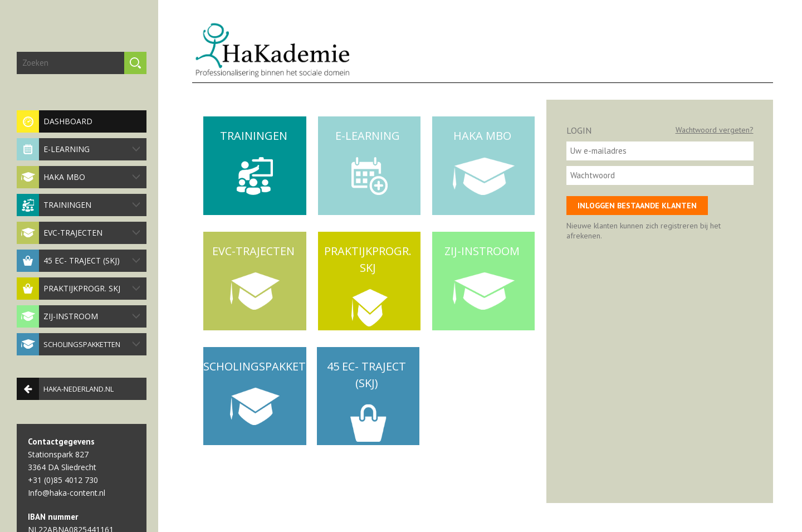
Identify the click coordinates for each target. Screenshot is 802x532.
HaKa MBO (78, 177)
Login (579, 130)
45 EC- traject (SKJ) (78, 261)
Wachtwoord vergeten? (715, 130)
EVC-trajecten (78, 233)
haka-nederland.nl (65, 389)
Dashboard (55, 121)
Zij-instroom (78, 316)
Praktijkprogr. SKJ (78, 289)
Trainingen (78, 205)
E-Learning (78, 149)
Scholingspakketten (78, 344)
